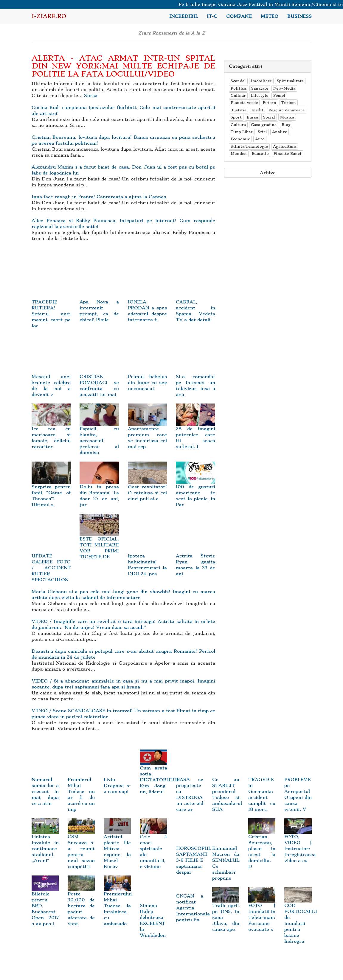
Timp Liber (242, 132)
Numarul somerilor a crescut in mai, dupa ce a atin (45, 783)
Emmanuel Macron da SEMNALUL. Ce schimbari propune (226, 854)
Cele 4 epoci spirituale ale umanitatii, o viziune (153, 846)
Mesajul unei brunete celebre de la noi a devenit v (51, 374)
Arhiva (268, 173)
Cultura (238, 125)
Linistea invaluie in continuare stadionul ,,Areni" (45, 843)
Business (299, 16)
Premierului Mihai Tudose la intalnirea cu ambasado (118, 903)
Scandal (238, 81)
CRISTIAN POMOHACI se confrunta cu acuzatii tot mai (99, 374)
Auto (260, 139)
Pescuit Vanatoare (287, 110)
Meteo (270, 16)
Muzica (287, 117)
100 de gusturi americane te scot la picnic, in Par (195, 488)
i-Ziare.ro (49, 16)
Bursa (252, 117)
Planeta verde (244, 103)
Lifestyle (260, 95)
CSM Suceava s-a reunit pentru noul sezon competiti (81, 846)
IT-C (212, 16)
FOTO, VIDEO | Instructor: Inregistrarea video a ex (300, 843)
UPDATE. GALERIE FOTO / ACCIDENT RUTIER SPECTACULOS (51, 556)
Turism (289, 103)
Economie (240, 139)
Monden (239, 154)
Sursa (91, 96)
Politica (238, 88)
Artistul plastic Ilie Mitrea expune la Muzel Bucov (117, 846)
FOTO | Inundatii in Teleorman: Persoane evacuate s (262, 912)
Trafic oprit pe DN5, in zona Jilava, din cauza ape (226, 912)
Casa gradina (264, 125)
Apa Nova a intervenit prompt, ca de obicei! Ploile (99, 299)
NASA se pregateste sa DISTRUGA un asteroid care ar (190, 786)
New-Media (284, 88)
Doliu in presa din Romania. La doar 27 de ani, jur (99, 488)
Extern (270, 103)
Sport (236, 117)
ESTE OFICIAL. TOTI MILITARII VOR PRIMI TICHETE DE (99, 540)
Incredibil (184, 16)
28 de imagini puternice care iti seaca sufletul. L (195, 430)
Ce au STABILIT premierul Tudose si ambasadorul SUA (227, 786)
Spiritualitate (290, 81)
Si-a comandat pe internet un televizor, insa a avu (195, 374)
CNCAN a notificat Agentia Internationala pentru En (193, 908)
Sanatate (260, 88)
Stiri (262, 132)
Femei (279, 95)
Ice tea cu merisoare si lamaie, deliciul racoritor (51, 430)
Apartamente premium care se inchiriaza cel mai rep (148, 430)
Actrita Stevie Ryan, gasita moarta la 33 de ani (195, 553)
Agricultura (285, 146)
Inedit (257, 110)
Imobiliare (261, 81)
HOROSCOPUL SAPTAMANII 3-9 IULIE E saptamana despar (194, 852)
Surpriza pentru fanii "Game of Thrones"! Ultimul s (51, 488)
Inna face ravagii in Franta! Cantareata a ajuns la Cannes (99, 197)
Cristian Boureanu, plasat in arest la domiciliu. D (262, 846)
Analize (280, 132)
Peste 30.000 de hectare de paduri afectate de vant (81, 903)
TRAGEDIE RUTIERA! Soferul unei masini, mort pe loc (51, 302)
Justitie (239, 110)
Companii (239, 16)
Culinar (238, 95)
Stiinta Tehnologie (249, 146)
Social (269, 117)
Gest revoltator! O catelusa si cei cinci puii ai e (148, 485)
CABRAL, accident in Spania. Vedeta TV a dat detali (195, 299)
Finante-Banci (287, 154)
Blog (286, 125)
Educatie (260, 154)
